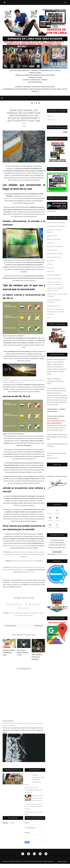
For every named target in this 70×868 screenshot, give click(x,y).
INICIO (49, 318)
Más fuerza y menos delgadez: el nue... (23, 657)
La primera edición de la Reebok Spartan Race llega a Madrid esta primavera (34, 811)
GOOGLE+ (57, 526)
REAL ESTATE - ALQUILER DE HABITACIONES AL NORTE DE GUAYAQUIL (56, 312)
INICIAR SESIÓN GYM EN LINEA (56, 223)
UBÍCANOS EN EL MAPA (54, 257)
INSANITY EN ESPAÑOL (54, 275)
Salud (21, 619)
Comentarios (52, 120)
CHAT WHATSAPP (52, 250)
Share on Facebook (16, 608)
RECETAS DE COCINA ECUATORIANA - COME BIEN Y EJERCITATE (34, 794)
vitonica (31, 619)
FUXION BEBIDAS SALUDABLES (56, 226)
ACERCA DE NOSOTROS (54, 279)
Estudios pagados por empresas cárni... (9, 657)
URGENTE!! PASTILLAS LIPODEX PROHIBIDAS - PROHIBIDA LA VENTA (34, 784)
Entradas (51, 116)
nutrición (41, 617)
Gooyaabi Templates (37, 865)
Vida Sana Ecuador (61, 554)
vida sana (26, 619)
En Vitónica (6, 382)
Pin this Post (25, 612)
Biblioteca (50, 512)
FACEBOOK (50, 268)
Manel (14, 565)
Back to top (63, 866)
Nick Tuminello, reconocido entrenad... (37, 661)
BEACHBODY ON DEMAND (55, 246)
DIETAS (11, 617)
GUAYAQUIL (34, 617)
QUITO (17, 619)
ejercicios (23, 617)
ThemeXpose (18, 865)
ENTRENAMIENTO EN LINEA (55, 254)
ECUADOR (17, 617)
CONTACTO (51, 243)
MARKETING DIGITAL (53, 306)
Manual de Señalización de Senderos (17, 550)
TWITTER (50, 264)
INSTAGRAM (51, 261)
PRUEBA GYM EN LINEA (54, 239)
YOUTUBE (57, 519)
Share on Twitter (34, 608)
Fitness (28, 617)
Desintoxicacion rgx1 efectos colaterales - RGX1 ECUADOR (38, 802)
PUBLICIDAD (51, 271)
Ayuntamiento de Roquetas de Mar (27, 565)
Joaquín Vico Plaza (29, 576)
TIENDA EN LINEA (52, 236)
